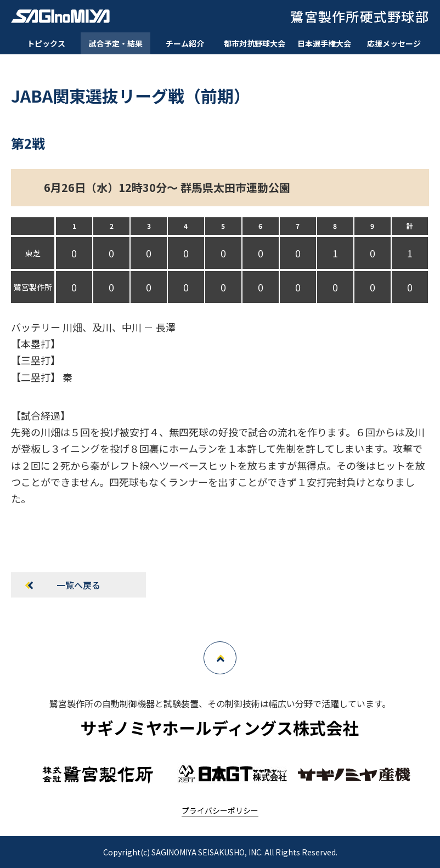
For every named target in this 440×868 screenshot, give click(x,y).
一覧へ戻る (78, 585)
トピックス (46, 43)
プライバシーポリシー (220, 810)
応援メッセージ (394, 43)
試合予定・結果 (116, 43)
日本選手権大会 (324, 43)
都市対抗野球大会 (255, 43)
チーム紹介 (185, 43)
